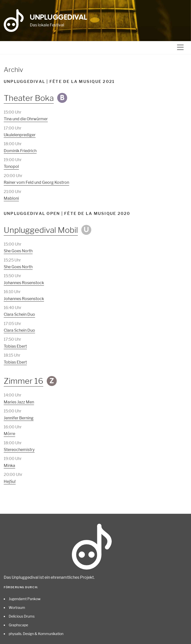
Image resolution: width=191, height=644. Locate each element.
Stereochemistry (19, 450)
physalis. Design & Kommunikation (36, 634)
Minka (9, 466)
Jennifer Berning (19, 418)
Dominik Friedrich (20, 151)
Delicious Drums (22, 616)
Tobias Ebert (15, 346)
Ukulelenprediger (20, 135)
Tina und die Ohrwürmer (26, 119)
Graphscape (18, 625)
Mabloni (11, 198)
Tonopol (11, 166)
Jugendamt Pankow (25, 599)
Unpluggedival (59, 18)
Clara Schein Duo (19, 314)
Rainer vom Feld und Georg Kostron (36, 182)
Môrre (9, 434)
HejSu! (10, 482)
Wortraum (17, 608)
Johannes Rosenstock (24, 283)
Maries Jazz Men (19, 402)
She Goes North (18, 251)
